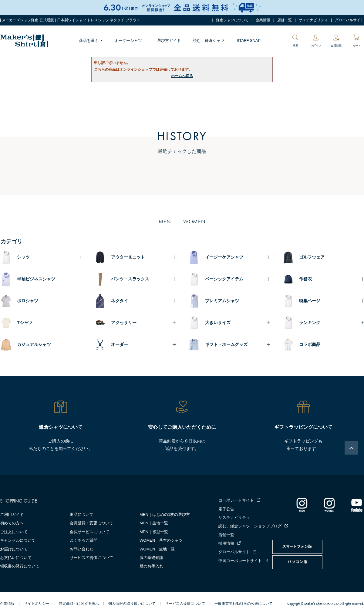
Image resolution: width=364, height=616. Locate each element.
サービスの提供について (91, 558)
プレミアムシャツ (222, 301)
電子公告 (226, 509)
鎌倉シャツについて (232, 20)
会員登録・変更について (91, 523)
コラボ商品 (310, 344)
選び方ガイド (169, 41)
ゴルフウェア (312, 257)
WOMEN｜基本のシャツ (161, 540)
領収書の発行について (20, 566)
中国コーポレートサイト (240, 561)
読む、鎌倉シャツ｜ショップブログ (250, 526)
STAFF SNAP (249, 41)
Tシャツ (25, 323)
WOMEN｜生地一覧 (157, 549)
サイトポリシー (37, 604)
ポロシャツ (28, 301)
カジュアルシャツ (34, 344)
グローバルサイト (349, 20)
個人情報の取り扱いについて (132, 604)
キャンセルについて (18, 540)
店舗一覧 (285, 20)
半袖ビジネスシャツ (36, 279)
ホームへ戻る (182, 76)
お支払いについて (16, 558)
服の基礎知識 (151, 558)
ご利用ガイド (12, 514)
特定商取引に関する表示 (79, 604)
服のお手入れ (151, 566)
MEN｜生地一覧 (154, 523)
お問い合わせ (82, 549)
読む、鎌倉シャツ (209, 41)
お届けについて (14, 549)
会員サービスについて (89, 532)
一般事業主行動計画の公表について (244, 604)
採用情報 (226, 543)
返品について (82, 514)
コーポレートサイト (236, 500)
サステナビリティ (313, 20)
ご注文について (14, 532)
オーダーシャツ (128, 41)
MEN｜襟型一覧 (154, 532)
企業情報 (263, 20)
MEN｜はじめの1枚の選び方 (165, 514)
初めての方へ (12, 523)
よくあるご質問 (84, 540)
